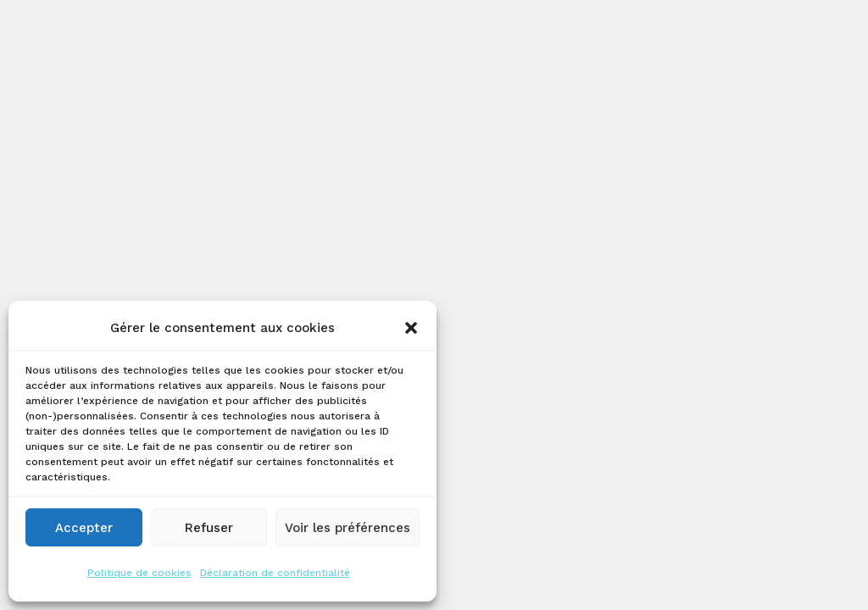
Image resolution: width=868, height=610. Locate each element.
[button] (411, 328)
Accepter (84, 528)
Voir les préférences (348, 528)
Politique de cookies (139, 573)
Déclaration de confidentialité (275, 573)
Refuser (209, 528)
